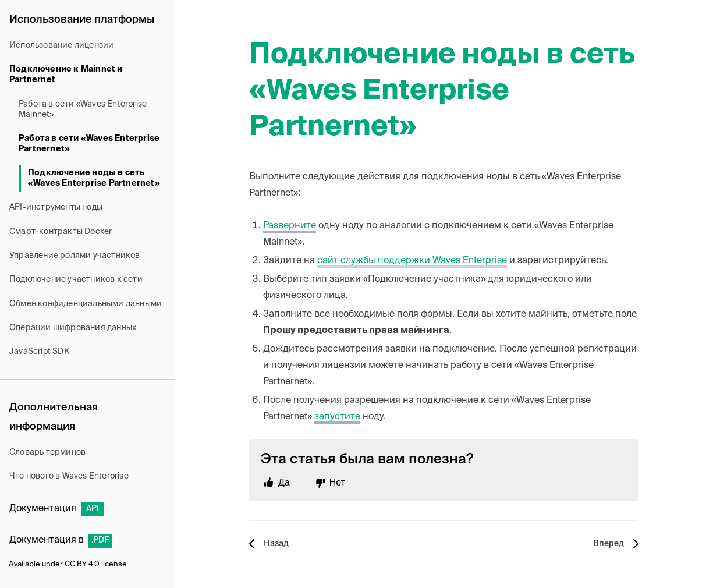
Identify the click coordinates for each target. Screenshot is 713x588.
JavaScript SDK (39, 352)
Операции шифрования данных (73, 328)
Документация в (61, 540)
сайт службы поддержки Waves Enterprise (412, 261)
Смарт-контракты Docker (61, 232)
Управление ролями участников (75, 256)
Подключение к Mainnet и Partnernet (66, 75)
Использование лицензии (61, 45)
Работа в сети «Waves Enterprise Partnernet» (89, 144)
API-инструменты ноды (56, 207)
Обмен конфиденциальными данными (86, 304)
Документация (57, 509)
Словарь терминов (47, 452)
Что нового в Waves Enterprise (69, 476)
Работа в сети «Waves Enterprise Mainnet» (83, 109)
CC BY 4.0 (82, 564)
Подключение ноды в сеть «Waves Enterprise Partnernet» (94, 178)
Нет (337, 482)
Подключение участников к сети (76, 279)
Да (284, 482)
